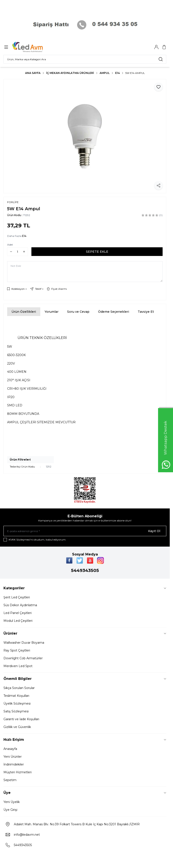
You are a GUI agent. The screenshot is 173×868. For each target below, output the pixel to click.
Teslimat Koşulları (16, 696)
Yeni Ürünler (13, 757)
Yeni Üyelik (12, 802)
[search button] (161, 59)
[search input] (85, 59)
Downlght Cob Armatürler (23, 658)
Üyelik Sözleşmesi (17, 704)
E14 (117, 73)
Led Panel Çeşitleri (18, 613)
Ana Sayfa (33, 73)
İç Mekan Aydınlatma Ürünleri (70, 73)
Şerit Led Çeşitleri (17, 597)
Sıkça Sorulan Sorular (19, 688)
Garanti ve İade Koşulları (21, 719)
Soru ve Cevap (78, 312)
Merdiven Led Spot (18, 666)
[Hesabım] (156, 47)
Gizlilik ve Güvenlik (17, 727)
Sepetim (10, 780)
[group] (85, 136)
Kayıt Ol (154, 531)
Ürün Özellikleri (24, 312)
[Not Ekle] (85, 272)
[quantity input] (18, 252)
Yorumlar (52, 312)
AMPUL (105, 73)
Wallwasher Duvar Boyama (24, 643)
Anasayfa (10, 749)
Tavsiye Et (146, 312)
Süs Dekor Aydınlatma (20, 605)
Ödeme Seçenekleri (114, 312)
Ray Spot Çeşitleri (17, 650)
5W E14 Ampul (135, 73)
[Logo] (33, 47)
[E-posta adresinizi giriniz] (85, 531)
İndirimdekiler (14, 764)
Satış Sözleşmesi (16, 711)
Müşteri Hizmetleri (18, 772)
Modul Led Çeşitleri (18, 621)
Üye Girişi (10, 810)
